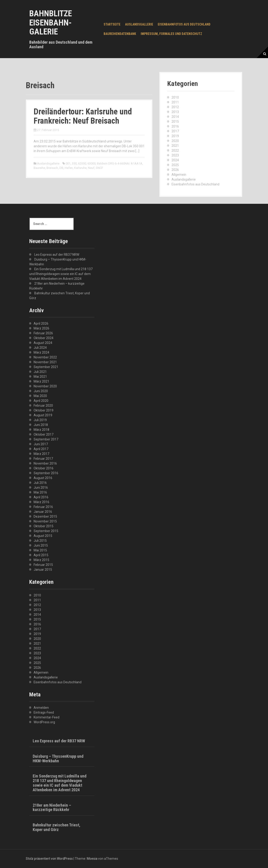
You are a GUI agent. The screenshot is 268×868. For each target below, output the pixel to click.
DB (61, 168)
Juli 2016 (40, 483)
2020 (175, 141)
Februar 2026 (43, 333)
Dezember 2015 (45, 516)
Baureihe (39, 168)
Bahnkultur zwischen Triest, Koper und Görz (57, 827)
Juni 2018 (41, 425)
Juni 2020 (41, 391)
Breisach (52, 168)
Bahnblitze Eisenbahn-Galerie (51, 23)
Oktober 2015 (44, 526)
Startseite (112, 24)
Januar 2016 (43, 512)
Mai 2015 (40, 550)
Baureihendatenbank (120, 34)
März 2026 (41, 328)
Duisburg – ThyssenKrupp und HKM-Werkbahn (58, 759)
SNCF (99, 168)
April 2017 (41, 449)
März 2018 (41, 430)
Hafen (69, 168)
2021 (175, 146)
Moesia (92, 859)
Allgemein (179, 175)
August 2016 (43, 478)
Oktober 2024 (44, 338)
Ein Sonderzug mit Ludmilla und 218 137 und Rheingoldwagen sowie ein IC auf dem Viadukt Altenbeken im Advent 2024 (61, 274)
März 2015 (41, 560)
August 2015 (43, 536)
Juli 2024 (40, 348)
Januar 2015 (43, 570)
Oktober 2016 (44, 468)
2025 (175, 165)
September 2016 (46, 473)
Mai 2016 (40, 492)
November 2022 (45, 357)
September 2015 (46, 531)
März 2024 (41, 352)
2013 (175, 112)
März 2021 (41, 381)
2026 (175, 170)
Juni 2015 (41, 545)
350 (74, 163)
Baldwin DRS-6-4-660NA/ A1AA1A (120, 163)
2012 (175, 107)
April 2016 (41, 497)
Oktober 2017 (44, 434)
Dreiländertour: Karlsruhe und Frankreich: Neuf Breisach (83, 116)
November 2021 (45, 362)
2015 (175, 122)
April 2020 (41, 401)
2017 (175, 131)
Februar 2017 (43, 459)
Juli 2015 (40, 541)
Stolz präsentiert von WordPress (49, 859)
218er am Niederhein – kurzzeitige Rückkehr (52, 807)
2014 (175, 117)
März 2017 (41, 454)
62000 (82, 163)
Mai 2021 (40, 377)
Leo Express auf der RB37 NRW (57, 255)
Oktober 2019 (44, 410)
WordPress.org (44, 722)
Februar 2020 (43, 406)
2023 (175, 155)
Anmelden (41, 708)
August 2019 (43, 415)
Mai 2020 (40, 396)
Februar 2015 (43, 565)
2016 (175, 126)
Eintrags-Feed (44, 712)
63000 (92, 163)
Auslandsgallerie (139, 24)
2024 (175, 160)
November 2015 (45, 521)
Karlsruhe (80, 168)
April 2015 (41, 555)
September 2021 (46, 367)
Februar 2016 (43, 507)
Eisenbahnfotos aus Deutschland (184, 24)
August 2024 (43, 343)
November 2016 (45, 463)
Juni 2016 (41, 488)
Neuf (91, 168)
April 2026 (41, 323)
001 (68, 163)
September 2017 (46, 439)
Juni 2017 (41, 444)
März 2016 (41, 502)
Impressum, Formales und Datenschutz (171, 34)
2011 (175, 102)
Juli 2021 (40, 372)
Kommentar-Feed (47, 717)
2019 (175, 136)
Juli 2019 (40, 420)
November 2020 (45, 386)
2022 (175, 150)
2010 (175, 97)
